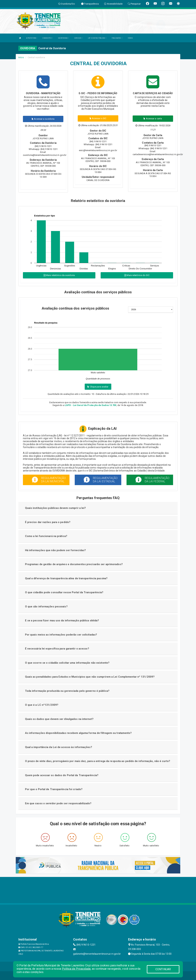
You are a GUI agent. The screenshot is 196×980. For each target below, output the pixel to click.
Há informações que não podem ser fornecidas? (55, 550)
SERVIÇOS (78, 38)
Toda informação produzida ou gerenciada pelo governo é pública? (67, 691)
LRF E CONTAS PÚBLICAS (97, 38)
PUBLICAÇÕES (117, 38)
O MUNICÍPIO (48, 38)
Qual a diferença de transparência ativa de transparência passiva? (66, 578)
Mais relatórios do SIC (137, 275)
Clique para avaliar (98, 387)
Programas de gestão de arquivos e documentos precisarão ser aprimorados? (74, 564)
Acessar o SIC (98, 118)
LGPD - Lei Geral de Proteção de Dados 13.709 (90, 405)
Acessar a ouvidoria (43, 119)
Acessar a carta (153, 119)
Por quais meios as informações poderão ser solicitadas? (61, 635)
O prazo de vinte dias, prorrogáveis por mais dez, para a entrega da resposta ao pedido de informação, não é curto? (98, 761)
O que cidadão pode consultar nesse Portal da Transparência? (64, 592)
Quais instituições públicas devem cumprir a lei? (55, 508)
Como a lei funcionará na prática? (46, 536)
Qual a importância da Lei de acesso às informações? (59, 747)
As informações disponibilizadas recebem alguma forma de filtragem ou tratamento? (78, 733)
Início (21, 57)
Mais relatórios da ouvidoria (59, 275)
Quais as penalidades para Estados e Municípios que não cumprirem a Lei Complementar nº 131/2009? (90, 677)
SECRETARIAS (63, 38)
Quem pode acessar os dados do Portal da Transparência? (62, 775)
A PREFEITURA (32, 38)
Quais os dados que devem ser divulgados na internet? (59, 719)
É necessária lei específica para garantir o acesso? (57, 649)
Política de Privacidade (76, 969)
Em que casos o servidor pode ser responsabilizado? (58, 803)
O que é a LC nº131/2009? (42, 705)
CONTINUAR (163, 969)
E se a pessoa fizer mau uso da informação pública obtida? (62, 620)
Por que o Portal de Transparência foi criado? (54, 789)
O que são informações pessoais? (46, 607)
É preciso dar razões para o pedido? (48, 522)
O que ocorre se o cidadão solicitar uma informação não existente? (67, 663)
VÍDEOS (130, 38)
